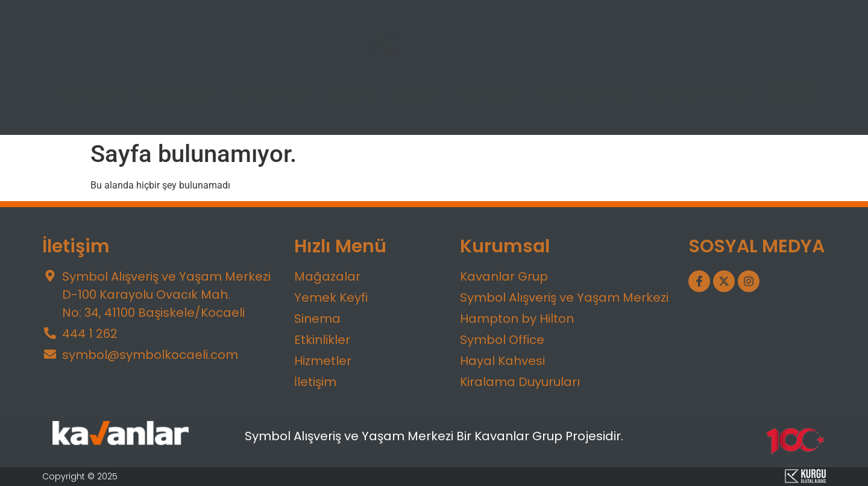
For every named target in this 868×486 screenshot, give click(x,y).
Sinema (351, 95)
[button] (779, 95)
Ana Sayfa (93, 95)
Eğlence (416, 95)
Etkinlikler (489, 95)
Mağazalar (178, 95)
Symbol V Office (700, 95)
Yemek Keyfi (270, 95)
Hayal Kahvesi (583, 95)
